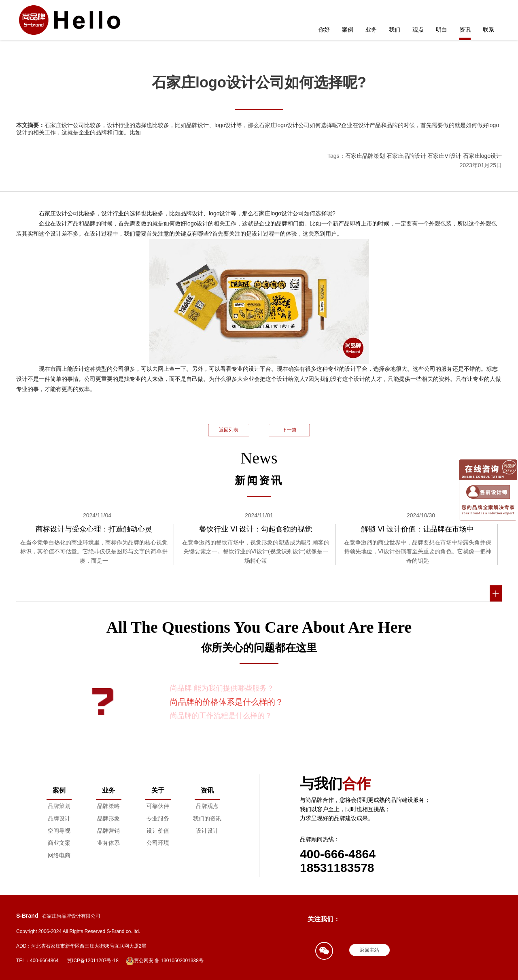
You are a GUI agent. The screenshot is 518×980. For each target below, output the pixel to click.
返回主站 (369, 950)
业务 (371, 30)
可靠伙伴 (158, 806)
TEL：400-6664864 (37, 961)
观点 (418, 30)
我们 (395, 30)
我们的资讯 (207, 818)
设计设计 (207, 831)
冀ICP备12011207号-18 (93, 961)
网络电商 (59, 855)
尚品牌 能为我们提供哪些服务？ (222, 688)
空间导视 (59, 831)
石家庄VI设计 (444, 156)
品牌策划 (59, 806)
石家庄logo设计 (482, 156)
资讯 (465, 30)
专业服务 (158, 818)
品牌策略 (108, 806)
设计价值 (158, 831)
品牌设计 (59, 818)
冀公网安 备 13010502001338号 (165, 961)
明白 (442, 30)
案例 (348, 30)
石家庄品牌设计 (406, 156)
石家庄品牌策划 (365, 156)
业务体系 (108, 843)
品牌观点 (207, 806)
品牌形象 (108, 818)
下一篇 (289, 430)
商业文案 (59, 843)
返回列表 (229, 430)
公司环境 (158, 843)
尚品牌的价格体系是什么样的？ (227, 702)
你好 (324, 30)
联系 (488, 30)
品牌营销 (108, 831)
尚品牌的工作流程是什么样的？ (221, 716)
